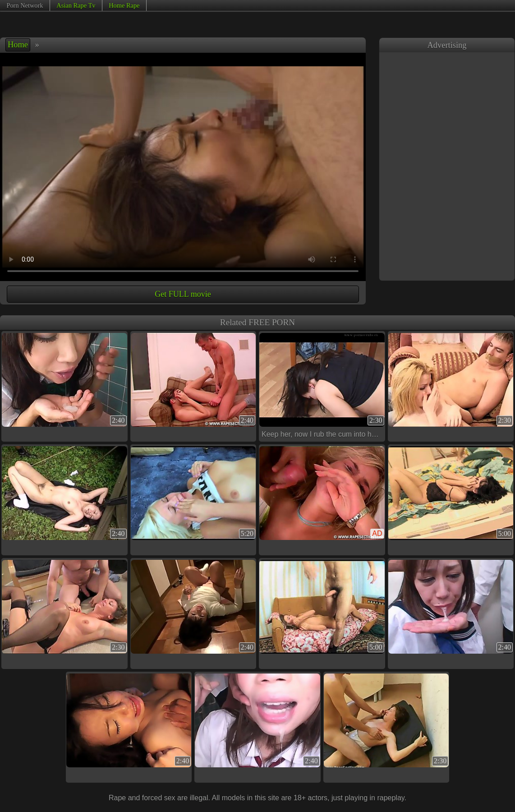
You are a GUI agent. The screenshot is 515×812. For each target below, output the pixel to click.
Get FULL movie (183, 294)
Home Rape (124, 5)
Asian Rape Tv (76, 5)
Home (18, 45)
